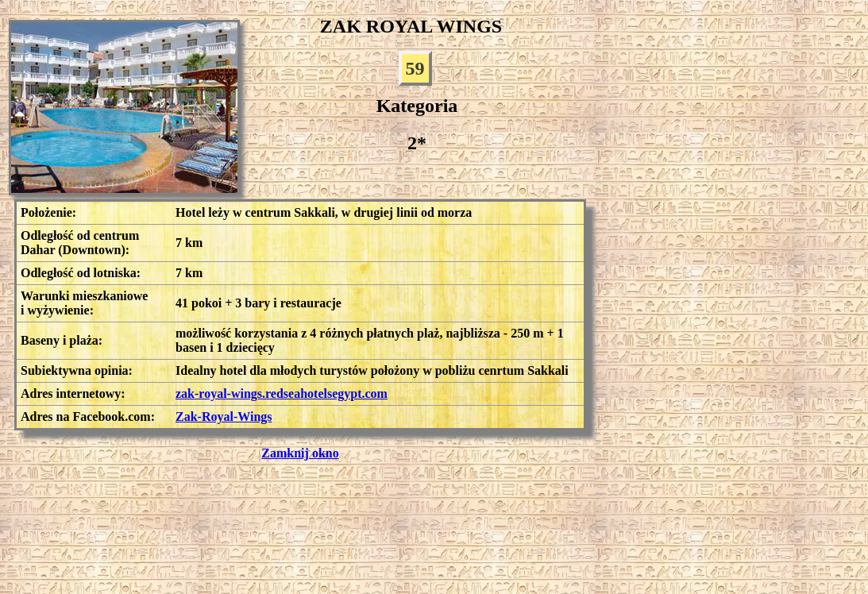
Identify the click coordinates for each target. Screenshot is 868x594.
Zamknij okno (300, 453)
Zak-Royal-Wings (224, 417)
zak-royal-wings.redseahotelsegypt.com (282, 393)
